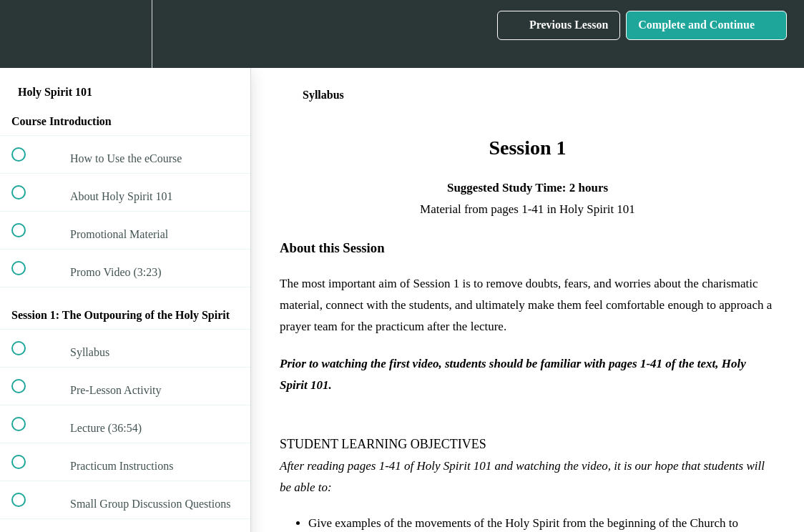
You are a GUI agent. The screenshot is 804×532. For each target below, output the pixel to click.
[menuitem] (125, 34)
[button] (26, 34)
